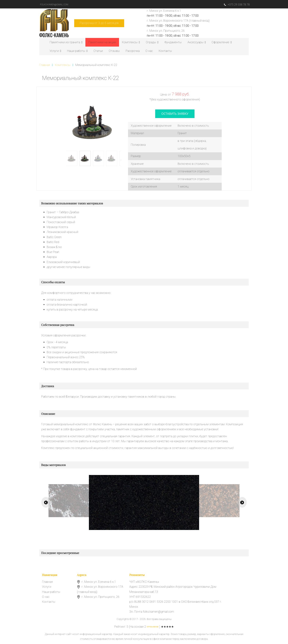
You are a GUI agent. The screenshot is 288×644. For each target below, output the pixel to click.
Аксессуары (197, 42)
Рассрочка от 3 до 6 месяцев (99, 23)
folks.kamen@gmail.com (54, 5)
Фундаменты (173, 42)
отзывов (153, 627)
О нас (149, 51)
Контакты (165, 51)
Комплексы (131, 42)
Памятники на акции (102, 42)
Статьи (98, 51)
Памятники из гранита (66, 42)
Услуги (55, 51)
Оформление (222, 42)
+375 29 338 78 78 (237, 5)
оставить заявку (175, 114)
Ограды (152, 42)
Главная (47, 582)
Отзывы (114, 51)
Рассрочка (133, 51)
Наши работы (77, 51)
